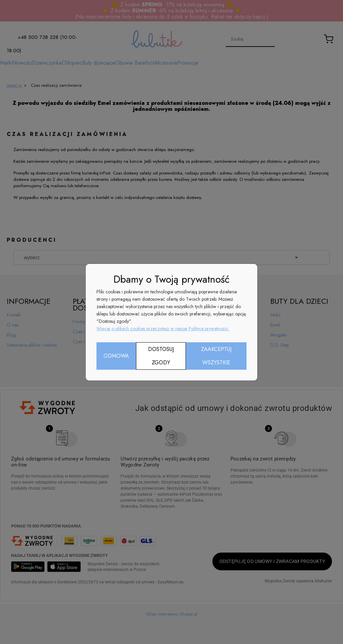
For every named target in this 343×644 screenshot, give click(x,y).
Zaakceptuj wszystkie (216, 356)
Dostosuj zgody (161, 356)
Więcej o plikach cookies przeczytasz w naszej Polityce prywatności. (163, 329)
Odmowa (116, 356)
